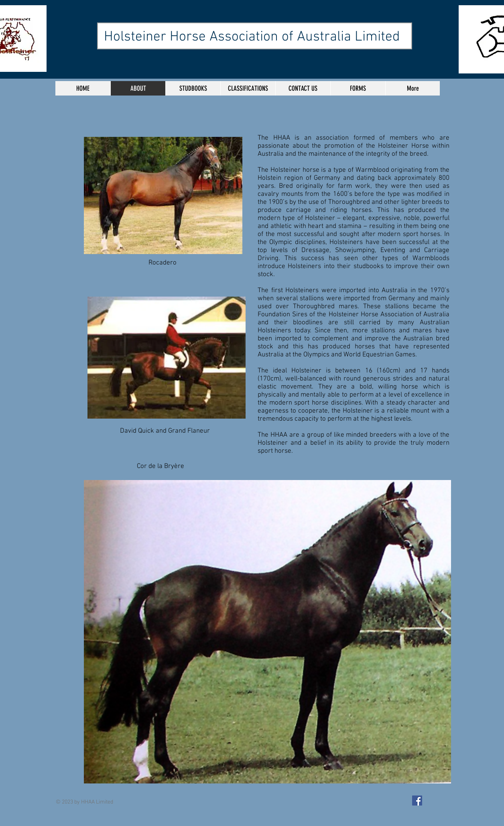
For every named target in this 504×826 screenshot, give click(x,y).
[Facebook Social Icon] (417, 801)
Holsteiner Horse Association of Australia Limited (252, 37)
